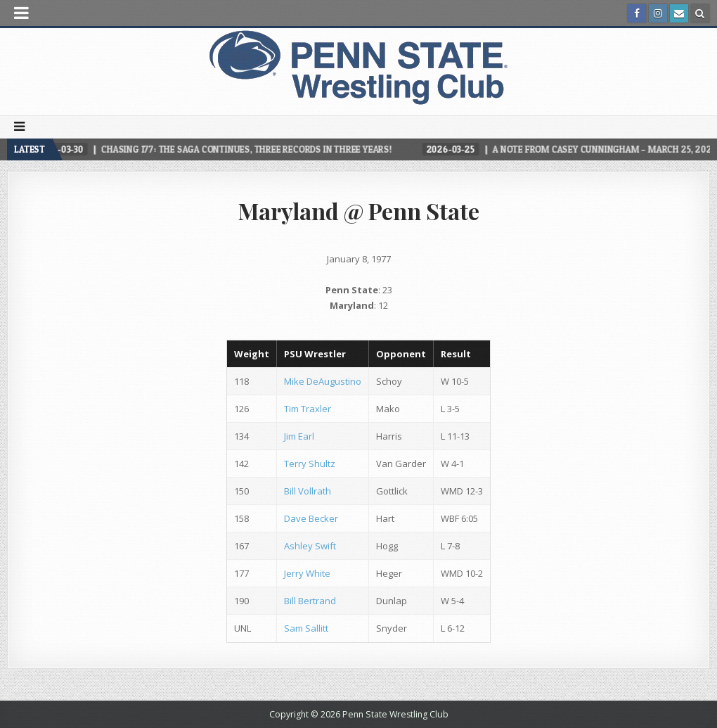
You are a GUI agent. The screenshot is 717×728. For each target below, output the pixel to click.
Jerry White (307, 573)
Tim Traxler (308, 409)
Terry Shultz (310, 464)
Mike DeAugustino (323, 381)
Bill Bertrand (310, 601)
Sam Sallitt (306, 628)
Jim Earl (299, 436)
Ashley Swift (310, 546)
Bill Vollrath (308, 491)
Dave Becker (311, 518)
